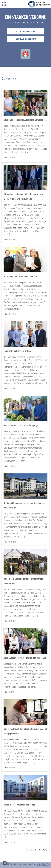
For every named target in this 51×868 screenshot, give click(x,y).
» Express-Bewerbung (26, 39)
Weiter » (46, 850)
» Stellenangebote (26, 32)
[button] (5, 863)
